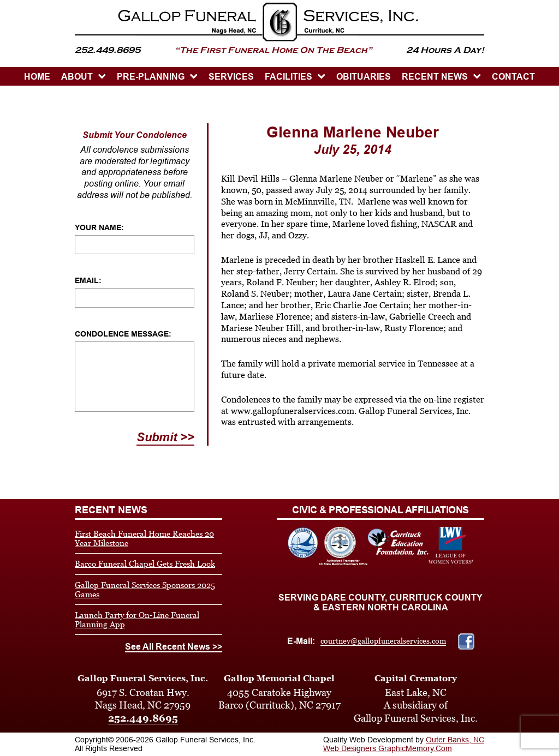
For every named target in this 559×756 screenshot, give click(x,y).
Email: (88, 280)
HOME (37, 77)
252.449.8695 (143, 718)
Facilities (289, 77)
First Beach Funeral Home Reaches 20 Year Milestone (144, 538)
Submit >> (165, 437)
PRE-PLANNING (151, 77)
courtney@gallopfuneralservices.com (383, 641)
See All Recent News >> (174, 647)
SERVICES (231, 77)
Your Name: (99, 227)
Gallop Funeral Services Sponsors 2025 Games (145, 590)
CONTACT (513, 77)
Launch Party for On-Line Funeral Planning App (137, 620)
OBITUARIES (364, 77)
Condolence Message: (123, 334)
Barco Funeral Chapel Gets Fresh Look (145, 564)
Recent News (435, 77)
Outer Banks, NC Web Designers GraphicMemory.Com (404, 744)
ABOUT (77, 77)
